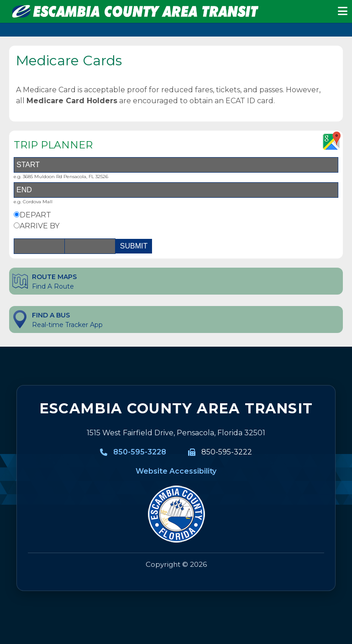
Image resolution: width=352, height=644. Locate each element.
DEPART (35, 215)
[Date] (39, 246)
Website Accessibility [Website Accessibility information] (176, 471)
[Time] (90, 246)
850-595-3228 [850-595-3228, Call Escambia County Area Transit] (140, 452)
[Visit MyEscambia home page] (176, 514)
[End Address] (176, 190)
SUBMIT (134, 246)
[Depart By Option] (17, 214)
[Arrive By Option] (17, 225)
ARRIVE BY (39, 226)
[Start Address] (176, 165)
